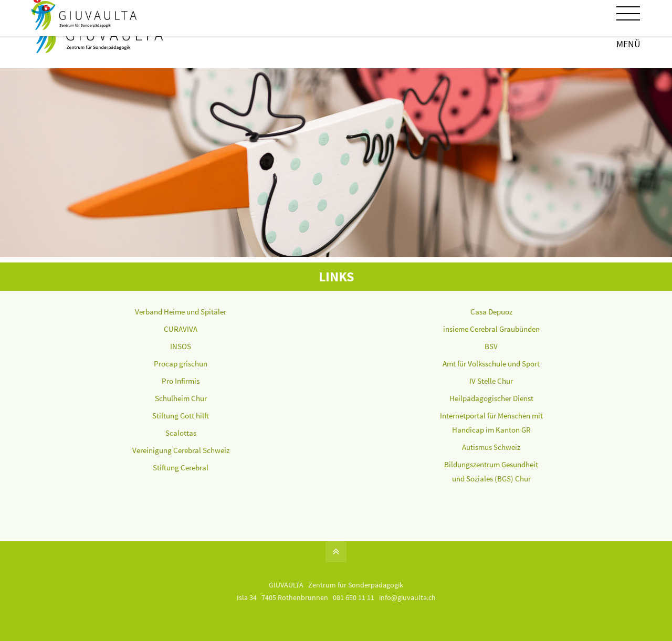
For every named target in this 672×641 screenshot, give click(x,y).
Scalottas (181, 433)
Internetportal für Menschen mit (491, 416)
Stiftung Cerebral (181, 467)
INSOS (181, 346)
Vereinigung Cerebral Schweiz (181, 450)
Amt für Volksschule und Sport (491, 364)
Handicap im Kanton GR (491, 430)
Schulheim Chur (181, 398)
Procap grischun (181, 364)
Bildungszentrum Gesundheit (491, 464)
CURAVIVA (181, 329)
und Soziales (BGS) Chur (491, 479)
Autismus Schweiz (491, 447)
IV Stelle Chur (491, 381)
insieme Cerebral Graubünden (491, 329)
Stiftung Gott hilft (181, 416)
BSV (491, 346)
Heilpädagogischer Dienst (491, 398)
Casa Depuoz (491, 312)
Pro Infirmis (181, 381)
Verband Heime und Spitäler (181, 312)
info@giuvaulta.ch (407, 597)
